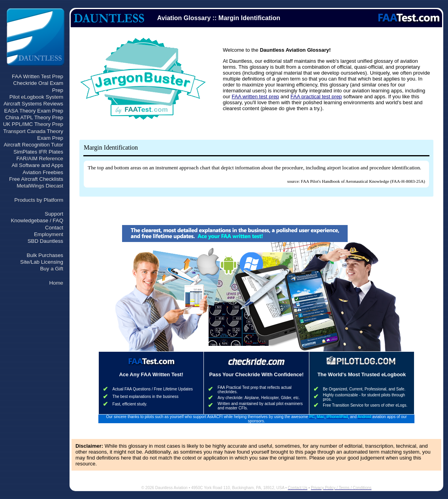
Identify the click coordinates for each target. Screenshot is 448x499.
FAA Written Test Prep (38, 76)
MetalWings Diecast (40, 186)
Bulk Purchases (45, 255)
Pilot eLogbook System (36, 97)
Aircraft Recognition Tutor (34, 145)
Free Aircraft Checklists (36, 179)
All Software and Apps (38, 165)
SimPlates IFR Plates (38, 152)
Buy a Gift (52, 269)
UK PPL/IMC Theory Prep (33, 124)
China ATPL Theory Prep (34, 117)
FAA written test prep (255, 97)
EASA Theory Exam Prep (34, 111)
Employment (49, 234)
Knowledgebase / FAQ (37, 220)
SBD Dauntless (45, 241)
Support (54, 214)
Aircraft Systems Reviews (33, 104)
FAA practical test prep (316, 97)
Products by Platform (39, 200)
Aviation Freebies (43, 172)
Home (56, 283)
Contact (54, 228)
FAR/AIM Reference (40, 159)
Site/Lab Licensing (42, 262)
